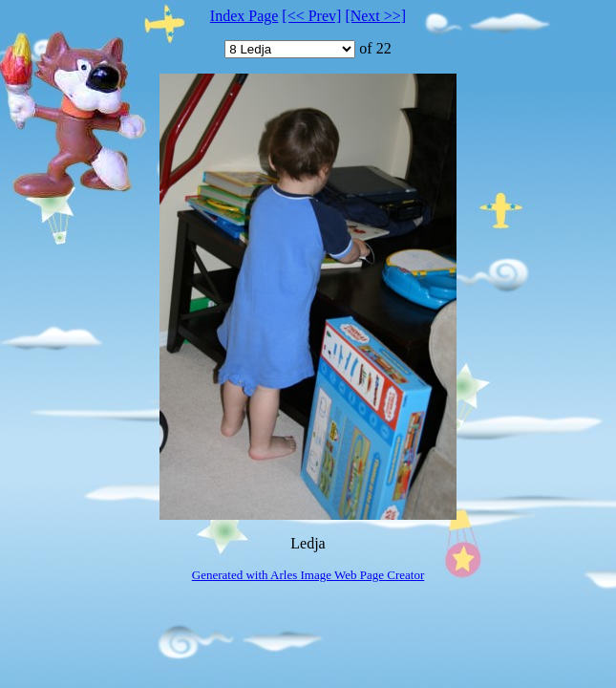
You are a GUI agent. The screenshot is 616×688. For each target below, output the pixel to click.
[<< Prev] (311, 16)
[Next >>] (375, 16)
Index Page (244, 16)
